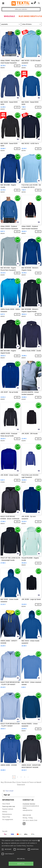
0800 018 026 (27, 815)
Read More (30, 846)
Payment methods (8, 809)
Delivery (5, 812)
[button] (32, 3)
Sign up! (7, 795)
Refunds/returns (7, 814)
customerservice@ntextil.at (31, 806)
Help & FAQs (6, 817)
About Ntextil (6, 804)
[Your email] (18, 791)
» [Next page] (28, 777)
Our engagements (8, 820)
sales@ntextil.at (27, 810)
